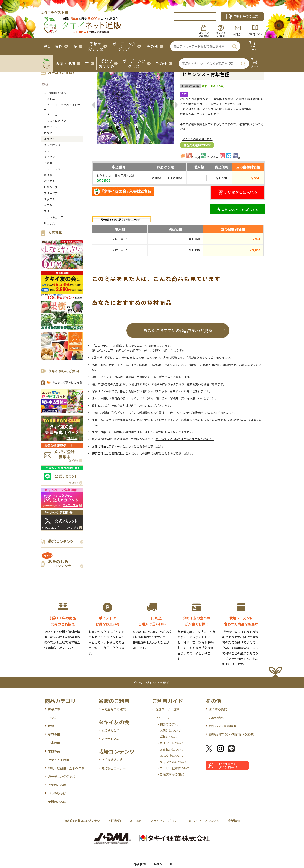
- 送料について (168, 737)
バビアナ (49, 181)
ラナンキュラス (54, 217)
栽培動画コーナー (114, 768)
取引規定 (136, 821)
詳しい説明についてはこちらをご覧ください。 (185, 439)
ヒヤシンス (51, 187)
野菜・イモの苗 (59, 760)
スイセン (49, 157)
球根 (45, 84)
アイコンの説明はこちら (197, 139)
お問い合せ (216, 718)
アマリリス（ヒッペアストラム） (62, 107)
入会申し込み (111, 739)
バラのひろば (57, 793)
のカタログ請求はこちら (65, 382)
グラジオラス (52, 145)
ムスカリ (49, 205)
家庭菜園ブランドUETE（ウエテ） (233, 734)
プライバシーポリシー (165, 821)
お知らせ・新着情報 (222, 726)
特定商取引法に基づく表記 (82, 821)
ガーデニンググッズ (62, 776)
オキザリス (51, 127)
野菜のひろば (57, 785)
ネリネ (48, 175)
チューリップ (52, 169)
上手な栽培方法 (112, 760)
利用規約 (115, 821)
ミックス (49, 199)
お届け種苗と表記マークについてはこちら (119, 446)
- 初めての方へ (168, 724)
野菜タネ (54, 709)
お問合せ (238, 34)
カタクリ (49, 133)
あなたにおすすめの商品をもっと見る (178, 330)
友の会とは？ (111, 730)
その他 (48, 163)
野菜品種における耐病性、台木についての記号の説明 (126, 453)
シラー (48, 151)
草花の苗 (54, 734)
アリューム (51, 115)
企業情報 (234, 821)
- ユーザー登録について (174, 768)
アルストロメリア (55, 121)
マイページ (163, 718)
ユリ (47, 211)
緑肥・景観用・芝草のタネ (66, 768)
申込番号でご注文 (114, 709)
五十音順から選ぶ (55, 93)
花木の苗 (54, 743)
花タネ (53, 718)
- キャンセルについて (172, 762)
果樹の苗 (54, 751)
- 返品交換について (171, 756)
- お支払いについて (171, 749)
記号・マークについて (204, 821)
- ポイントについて (171, 743)
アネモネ (49, 99)
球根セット (51, 139)
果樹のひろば (57, 802)
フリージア (51, 193)
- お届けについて (169, 730)
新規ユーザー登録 (167, 709)
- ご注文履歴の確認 (171, 774)
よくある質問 (218, 709)
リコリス (49, 223)
